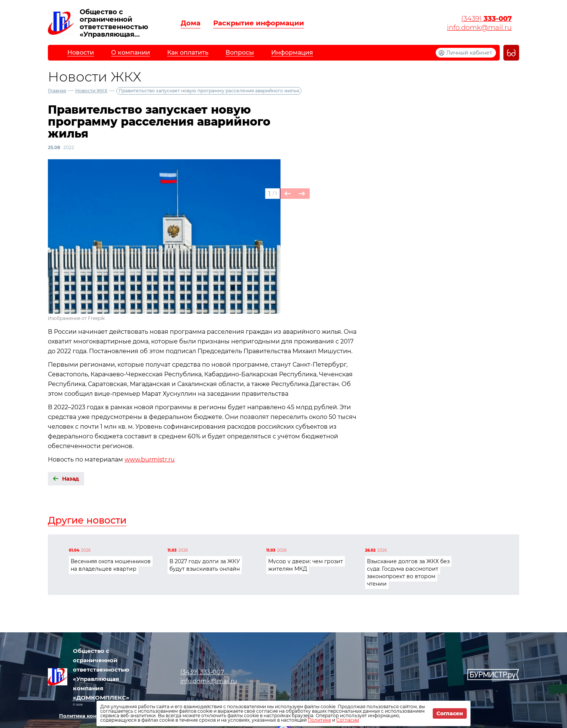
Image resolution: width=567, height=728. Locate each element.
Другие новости (87, 520)
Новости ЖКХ (91, 91)
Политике (319, 720)
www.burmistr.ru (150, 459)
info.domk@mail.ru (479, 28)
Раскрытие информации (259, 23)
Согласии (348, 720)
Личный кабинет (469, 53)
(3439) (486, 19)
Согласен (450, 713)
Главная (57, 91)
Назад (71, 479)
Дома (191, 23)
